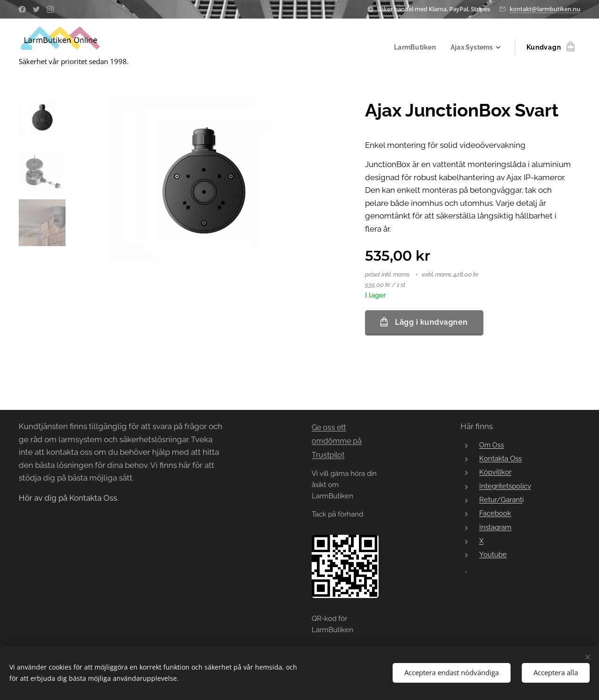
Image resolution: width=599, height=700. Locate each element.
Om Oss (492, 445)
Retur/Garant (501, 499)
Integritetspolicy (505, 486)
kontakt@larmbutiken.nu (545, 9)
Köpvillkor (495, 472)
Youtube (493, 555)
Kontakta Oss (500, 458)
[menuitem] (414, 47)
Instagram (495, 527)
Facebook (495, 514)
